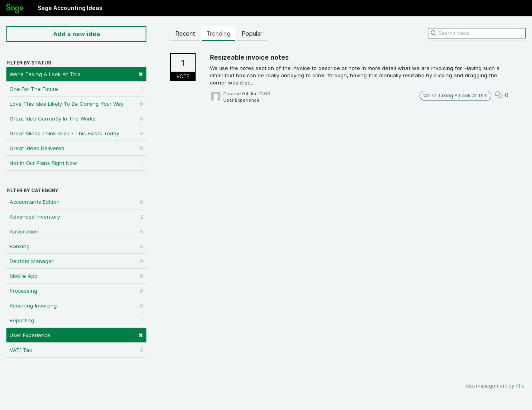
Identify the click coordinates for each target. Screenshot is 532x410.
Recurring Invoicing (76, 305)
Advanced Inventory (76, 217)
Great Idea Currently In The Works (76, 119)
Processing (76, 291)
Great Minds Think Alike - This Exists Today (76, 133)
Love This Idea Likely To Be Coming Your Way (76, 104)
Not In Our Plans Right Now (76, 163)
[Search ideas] (477, 33)
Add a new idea (77, 34)
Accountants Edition (76, 202)
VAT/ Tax (76, 350)
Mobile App (76, 276)
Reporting (76, 320)
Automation (76, 231)
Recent (185, 33)
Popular (252, 33)
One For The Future (76, 89)
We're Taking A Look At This (76, 73)
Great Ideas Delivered (76, 148)
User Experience (76, 335)
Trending (218, 33)
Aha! (521, 386)
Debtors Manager (76, 261)
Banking (76, 246)
